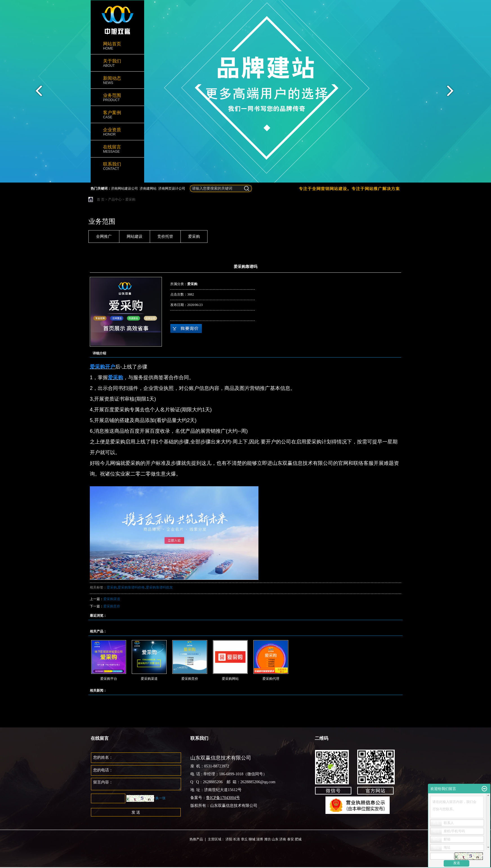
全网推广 (104, 237)
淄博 (260, 839)
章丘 (244, 839)
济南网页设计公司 (172, 188)
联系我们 (117, 166)
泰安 (291, 839)
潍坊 (267, 839)
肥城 (298, 839)
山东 (275, 839)
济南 (283, 839)
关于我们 (117, 63)
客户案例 (117, 115)
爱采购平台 (109, 679)
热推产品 (196, 839)
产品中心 (115, 199)
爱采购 (130, 199)
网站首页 (117, 46)
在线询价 (186, 328)
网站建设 (135, 237)
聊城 (252, 839)
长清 (236, 839)
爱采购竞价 (112, 606)
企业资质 (117, 132)
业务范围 (117, 98)
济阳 (229, 839)
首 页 (101, 199)
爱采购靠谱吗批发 (159, 587)
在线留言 (117, 149)
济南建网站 (148, 188)
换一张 (160, 798)
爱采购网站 (230, 679)
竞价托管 (165, 237)
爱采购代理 (271, 679)
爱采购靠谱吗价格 (131, 587)
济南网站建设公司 (124, 188)
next (454, 93)
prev (37, 93)
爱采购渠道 (112, 599)
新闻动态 (117, 80)
